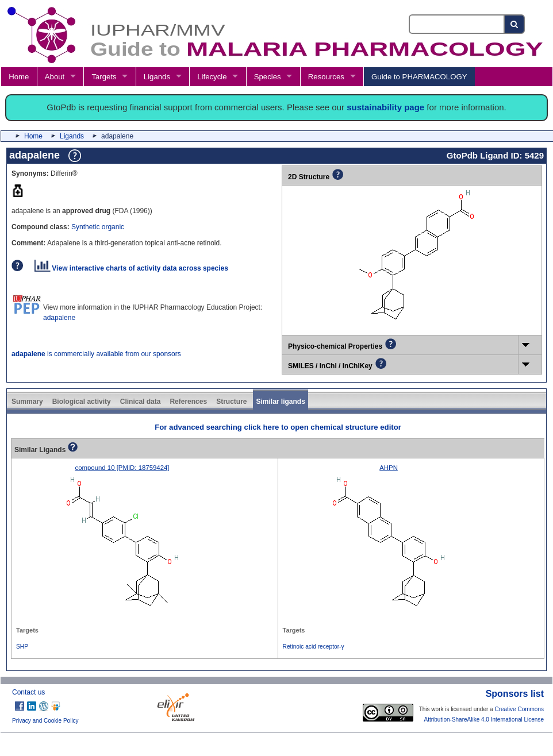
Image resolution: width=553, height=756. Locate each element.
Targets (104, 77)
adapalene (59, 318)
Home (19, 77)
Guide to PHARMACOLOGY (419, 77)
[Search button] (515, 24)
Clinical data (141, 402)
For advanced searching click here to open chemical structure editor (278, 427)
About (55, 77)
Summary (27, 402)
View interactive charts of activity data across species (131, 268)
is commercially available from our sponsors (96, 354)
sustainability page (385, 107)
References (188, 402)
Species (268, 77)
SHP (22, 647)
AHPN (389, 468)
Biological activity (82, 402)
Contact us (28, 692)
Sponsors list (515, 694)
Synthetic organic (98, 227)
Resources (326, 77)
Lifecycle (212, 77)
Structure (231, 402)
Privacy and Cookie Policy (45, 721)
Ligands (157, 77)
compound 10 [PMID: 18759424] (122, 468)
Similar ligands (280, 402)
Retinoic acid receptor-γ (314, 647)
